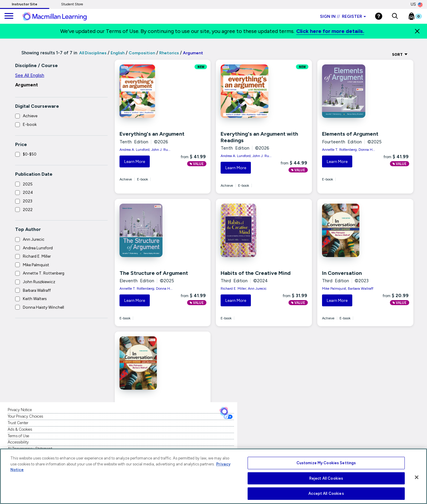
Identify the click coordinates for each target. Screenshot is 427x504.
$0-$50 (30, 154)
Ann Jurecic (34, 239)
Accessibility (18, 442)
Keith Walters (35, 299)
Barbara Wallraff (37, 290)
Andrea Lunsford (38, 248)
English (118, 53)
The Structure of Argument (154, 273)
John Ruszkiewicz (39, 282)
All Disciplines (92, 53)
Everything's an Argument (152, 134)
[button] (395, 16)
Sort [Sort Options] (400, 54)
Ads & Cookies (20, 429)
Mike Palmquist (36, 265)
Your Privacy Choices (25, 416)
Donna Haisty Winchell (43, 307)
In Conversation (342, 273)
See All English (30, 75)
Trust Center (18, 423)
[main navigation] (9, 16)
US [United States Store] (417, 4)
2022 (28, 210)
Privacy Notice (20, 410)
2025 (28, 184)
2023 (28, 201)
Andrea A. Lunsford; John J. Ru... (145, 150)
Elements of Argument (350, 134)
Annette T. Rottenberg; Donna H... (349, 150)
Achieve (30, 116)
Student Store (72, 4)
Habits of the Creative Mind (256, 273)
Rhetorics (169, 53)
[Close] (417, 31)
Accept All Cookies (326, 493)
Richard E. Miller (37, 256)
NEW (201, 67)
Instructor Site (25, 4)
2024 (28, 192)
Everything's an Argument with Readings (259, 137)
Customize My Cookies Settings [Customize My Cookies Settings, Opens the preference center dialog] (326, 463)
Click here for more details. (330, 31)
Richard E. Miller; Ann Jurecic (244, 289)
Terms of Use (18, 436)
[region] (213, 476)
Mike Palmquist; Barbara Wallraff (348, 289)
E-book (30, 124)
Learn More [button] (135, 162)
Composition (142, 53)
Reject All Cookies (326, 478)
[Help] (379, 16)
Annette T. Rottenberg (44, 273)
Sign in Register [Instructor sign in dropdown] (343, 16)
